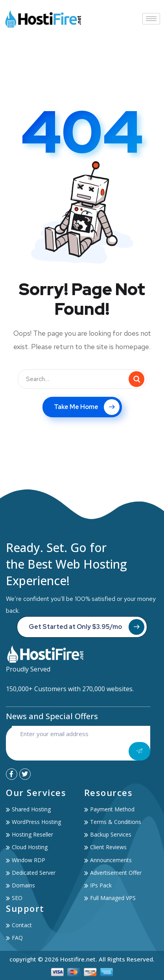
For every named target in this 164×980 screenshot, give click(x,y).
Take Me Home (87, 407)
